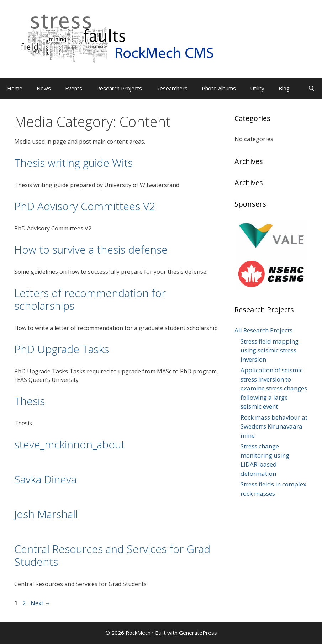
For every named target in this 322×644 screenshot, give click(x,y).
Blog (284, 88)
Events (74, 88)
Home (15, 88)
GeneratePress (198, 633)
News (44, 88)
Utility (257, 88)
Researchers (172, 88)
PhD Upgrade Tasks (62, 349)
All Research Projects (263, 330)
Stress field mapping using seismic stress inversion (270, 350)
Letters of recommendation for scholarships (90, 299)
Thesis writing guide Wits (73, 163)
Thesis (30, 401)
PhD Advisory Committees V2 (85, 206)
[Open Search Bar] (312, 88)
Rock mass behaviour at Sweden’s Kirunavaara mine (274, 426)
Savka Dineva (45, 479)
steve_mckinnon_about (70, 444)
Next (41, 603)
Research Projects (119, 88)
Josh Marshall (46, 514)
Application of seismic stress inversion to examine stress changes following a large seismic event (274, 388)
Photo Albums (219, 88)
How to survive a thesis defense (91, 249)
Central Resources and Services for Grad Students (112, 555)
